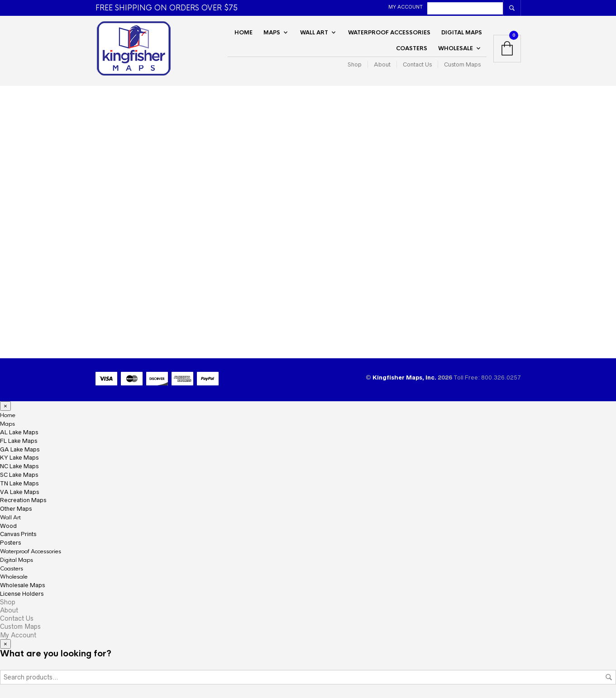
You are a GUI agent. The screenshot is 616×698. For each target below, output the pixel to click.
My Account (406, 7)
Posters (10, 543)
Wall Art (314, 33)
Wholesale (456, 48)
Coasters (412, 48)
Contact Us (417, 64)
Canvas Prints (18, 534)
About (382, 64)
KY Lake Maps (19, 458)
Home (244, 33)
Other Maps (16, 509)
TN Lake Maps (19, 483)
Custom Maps (462, 64)
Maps (272, 33)
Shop (355, 64)
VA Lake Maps (19, 492)
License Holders (22, 594)
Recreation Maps (23, 500)
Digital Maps (462, 33)
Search (609, 677)
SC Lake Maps (19, 475)
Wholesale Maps (22, 585)
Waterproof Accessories (389, 33)
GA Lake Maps (20, 449)
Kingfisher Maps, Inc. (405, 377)
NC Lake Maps (19, 466)
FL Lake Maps (19, 441)
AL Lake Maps (19, 432)
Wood (8, 526)
